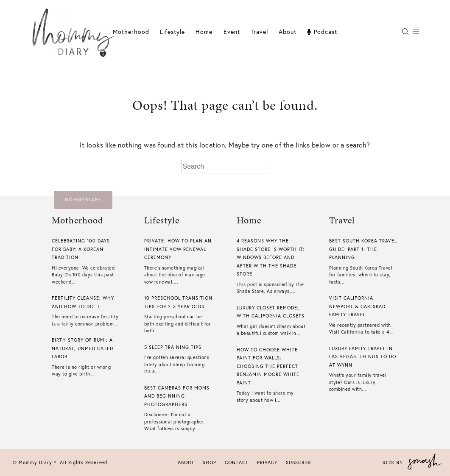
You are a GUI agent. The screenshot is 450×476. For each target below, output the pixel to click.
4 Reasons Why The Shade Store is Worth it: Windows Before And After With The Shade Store (271, 257)
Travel (259, 32)
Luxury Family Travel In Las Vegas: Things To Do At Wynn (363, 357)
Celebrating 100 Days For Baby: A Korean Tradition (81, 249)
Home (204, 32)
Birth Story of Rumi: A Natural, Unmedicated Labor (82, 348)
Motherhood (131, 32)
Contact (237, 462)
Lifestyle (172, 32)
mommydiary (83, 200)
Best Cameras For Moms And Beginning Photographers (177, 396)
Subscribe (299, 462)
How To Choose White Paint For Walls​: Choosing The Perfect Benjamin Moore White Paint (268, 366)
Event (232, 32)
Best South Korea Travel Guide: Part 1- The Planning (363, 249)
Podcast (322, 32)
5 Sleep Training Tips (173, 347)
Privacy (267, 462)
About (288, 32)
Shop (210, 462)
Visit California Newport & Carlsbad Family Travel (357, 306)
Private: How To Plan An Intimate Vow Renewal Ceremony (178, 249)
